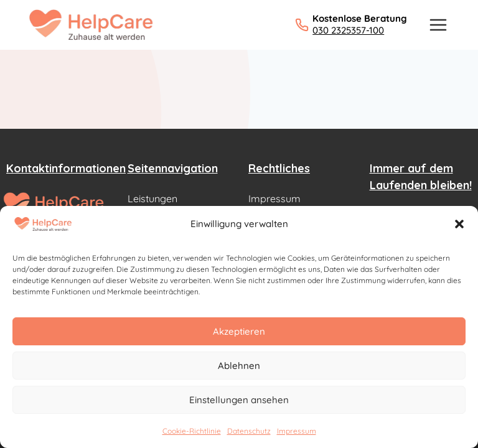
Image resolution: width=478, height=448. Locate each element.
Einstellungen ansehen (239, 400)
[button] (459, 224)
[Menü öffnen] (438, 25)
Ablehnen (239, 366)
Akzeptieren (239, 331)
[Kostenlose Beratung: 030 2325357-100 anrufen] (351, 25)
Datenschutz (249, 431)
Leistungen (152, 198)
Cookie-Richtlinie (192, 431)
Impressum (297, 431)
